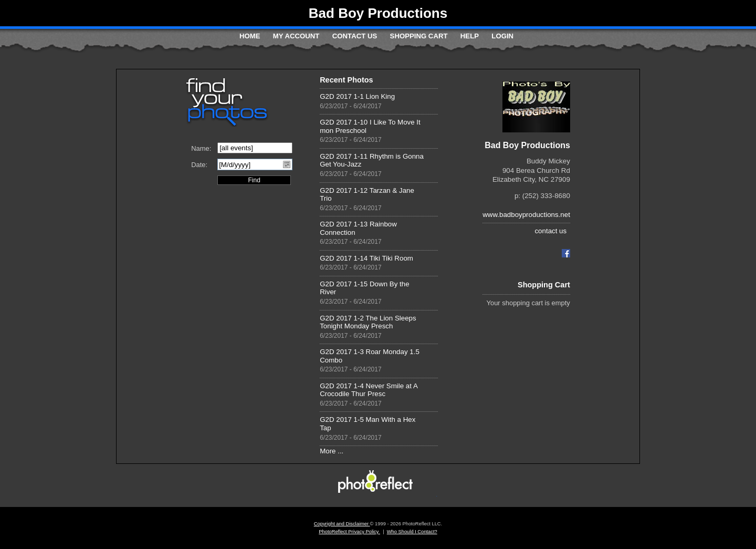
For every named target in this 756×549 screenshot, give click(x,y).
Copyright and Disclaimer (342, 524)
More (328, 451)
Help (470, 36)
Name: (201, 148)
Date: (199, 165)
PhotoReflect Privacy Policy (349, 532)
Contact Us (355, 36)
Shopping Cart (419, 36)
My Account (296, 36)
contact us (550, 231)
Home (250, 36)
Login (502, 36)
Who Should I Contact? (412, 532)
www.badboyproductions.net (526, 215)
